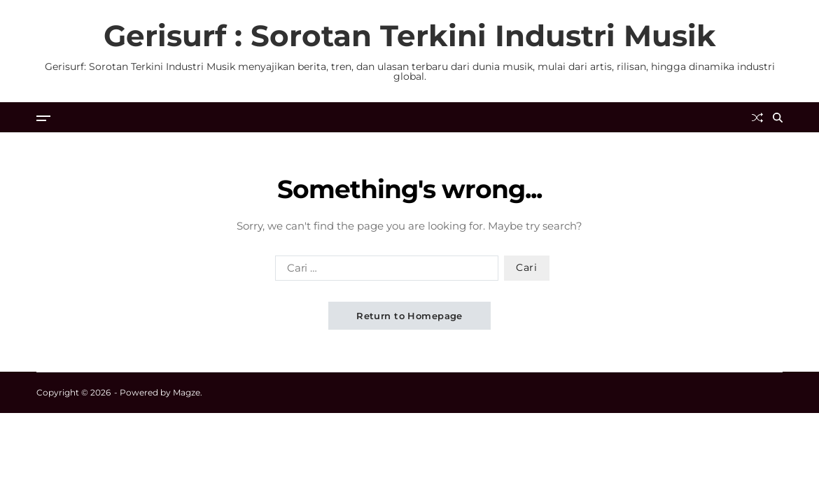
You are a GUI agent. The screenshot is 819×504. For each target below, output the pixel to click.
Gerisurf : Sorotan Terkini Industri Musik (410, 36)
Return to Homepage (409, 316)
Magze (187, 392)
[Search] (778, 118)
